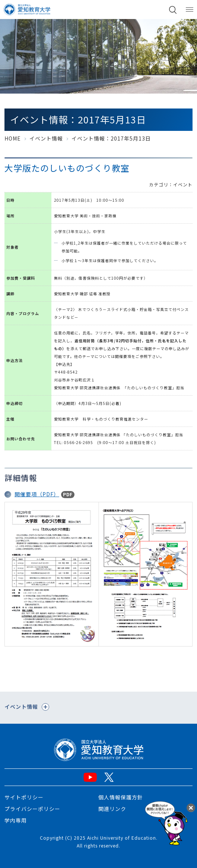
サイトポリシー (24, 797)
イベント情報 (46, 138)
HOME (13, 138)
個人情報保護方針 (121, 797)
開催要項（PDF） (37, 494)
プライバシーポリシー (32, 809)
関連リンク (112, 809)
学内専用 (16, 820)
